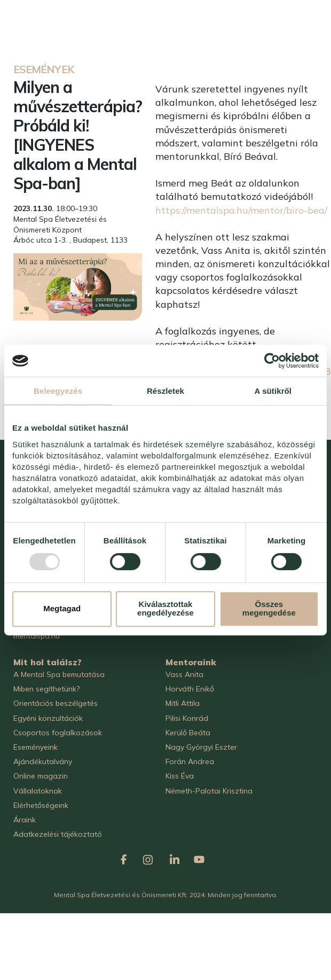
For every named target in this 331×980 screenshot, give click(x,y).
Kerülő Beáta (188, 733)
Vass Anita (184, 674)
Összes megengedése (269, 609)
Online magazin (41, 776)
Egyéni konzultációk (48, 718)
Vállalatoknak (38, 791)
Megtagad (62, 608)
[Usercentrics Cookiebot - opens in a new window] (272, 361)
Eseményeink (36, 747)
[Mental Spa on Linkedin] (175, 857)
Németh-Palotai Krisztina (209, 791)
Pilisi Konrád (187, 718)
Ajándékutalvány (43, 761)
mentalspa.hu (37, 636)
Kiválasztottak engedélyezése (165, 609)
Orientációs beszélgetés (56, 703)
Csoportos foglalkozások (58, 733)
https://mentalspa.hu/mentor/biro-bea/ (241, 210)
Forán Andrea (190, 761)
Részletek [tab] (165, 391)
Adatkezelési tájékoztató (58, 834)
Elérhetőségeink (41, 805)
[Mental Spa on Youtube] (199, 857)
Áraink (25, 820)
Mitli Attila (183, 703)
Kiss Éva (180, 776)
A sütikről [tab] (273, 391)
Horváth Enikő (190, 689)
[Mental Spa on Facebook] (124, 857)
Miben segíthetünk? (46, 689)
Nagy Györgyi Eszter (201, 747)
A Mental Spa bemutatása (59, 674)
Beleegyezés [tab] (58, 391)
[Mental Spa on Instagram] (148, 857)
